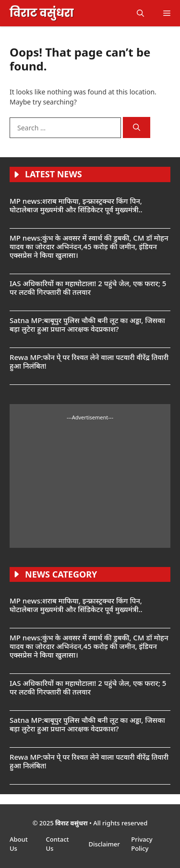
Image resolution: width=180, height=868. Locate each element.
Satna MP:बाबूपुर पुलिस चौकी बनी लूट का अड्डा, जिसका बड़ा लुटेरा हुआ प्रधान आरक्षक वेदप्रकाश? (87, 324)
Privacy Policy (142, 844)
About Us (19, 844)
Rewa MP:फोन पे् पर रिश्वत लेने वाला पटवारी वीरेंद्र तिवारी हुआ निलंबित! (89, 361)
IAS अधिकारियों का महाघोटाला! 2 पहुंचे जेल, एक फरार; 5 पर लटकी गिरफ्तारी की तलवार (88, 288)
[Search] (137, 128)
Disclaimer (105, 844)
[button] (140, 13)
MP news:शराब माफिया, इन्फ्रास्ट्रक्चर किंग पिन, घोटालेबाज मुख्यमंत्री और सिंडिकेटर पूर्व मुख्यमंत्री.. (76, 205)
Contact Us (57, 844)
